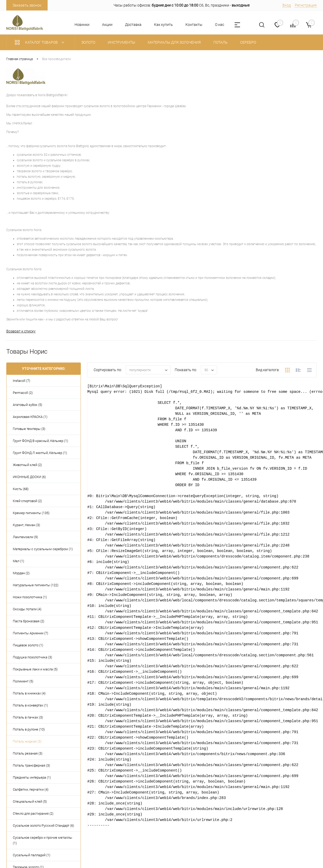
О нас (220, 25)
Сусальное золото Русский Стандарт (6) (43, 826)
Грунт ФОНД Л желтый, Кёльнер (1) (40, 453)
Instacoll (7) (21, 381)
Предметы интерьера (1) (32, 777)
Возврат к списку (21, 331)
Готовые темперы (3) (29, 429)
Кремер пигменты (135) (31, 513)
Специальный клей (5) (30, 801)
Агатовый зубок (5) (27, 405)
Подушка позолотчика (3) (32, 657)
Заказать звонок (27, 5)
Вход (287, 5)
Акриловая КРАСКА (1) (30, 417)
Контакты (194, 25)
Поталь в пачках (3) (28, 717)
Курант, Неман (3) (26, 525)
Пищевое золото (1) (28, 645)
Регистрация (306, 5)
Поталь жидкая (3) (27, 741)
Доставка (133, 25)
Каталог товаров (41, 42)
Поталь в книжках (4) (29, 693)
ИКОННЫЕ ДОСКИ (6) (29, 477)
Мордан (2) (21, 573)
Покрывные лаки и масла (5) (35, 669)
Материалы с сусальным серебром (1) (43, 549)
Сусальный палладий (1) (32, 855)
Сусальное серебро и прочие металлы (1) (42, 840)
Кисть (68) (21, 489)
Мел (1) (18, 561)
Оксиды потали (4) (27, 609)
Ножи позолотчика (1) (30, 597)
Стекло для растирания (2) (33, 814)
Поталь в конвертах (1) (30, 705)
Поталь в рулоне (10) (29, 729)
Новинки (82, 25)
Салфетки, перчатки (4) (31, 789)
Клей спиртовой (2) (27, 501)
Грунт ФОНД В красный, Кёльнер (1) (40, 441)
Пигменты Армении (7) (30, 633)
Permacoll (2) (23, 393)
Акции (107, 25)
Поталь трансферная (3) (31, 765)
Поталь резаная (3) (28, 753)
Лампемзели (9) (25, 537)
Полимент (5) (23, 681)
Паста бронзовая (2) (29, 621)
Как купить (163, 25)
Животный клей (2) (27, 465)
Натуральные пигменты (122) (36, 585)
